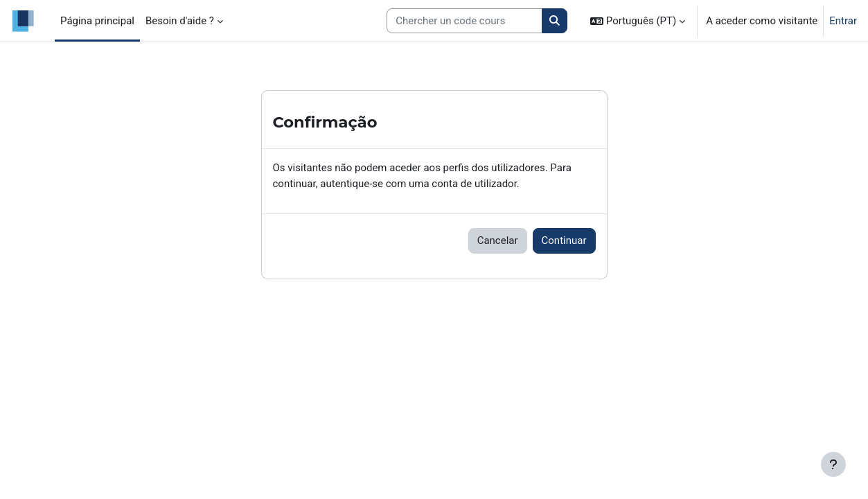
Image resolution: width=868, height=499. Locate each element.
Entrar (843, 21)
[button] (638, 21)
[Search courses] (464, 21)
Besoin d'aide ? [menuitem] (180, 21)
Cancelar (498, 240)
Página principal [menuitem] (97, 21)
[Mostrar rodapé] (833, 464)
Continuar (564, 240)
